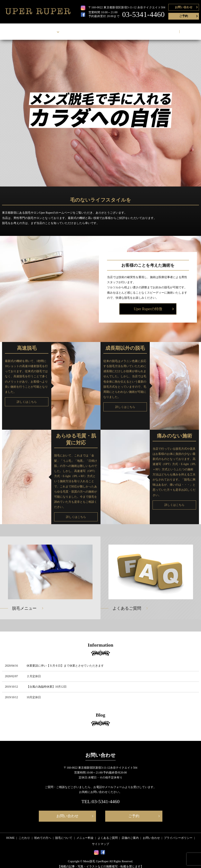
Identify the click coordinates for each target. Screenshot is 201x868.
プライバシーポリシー (178, 834)
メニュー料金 (99, 29)
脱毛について (76, 29)
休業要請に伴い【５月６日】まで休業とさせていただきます (65, 662)
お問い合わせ (184, 7)
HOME (21, 29)
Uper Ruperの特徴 (148, 305)
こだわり (24, 834)
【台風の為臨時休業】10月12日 (47, 683)
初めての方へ (43, 834)
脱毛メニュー (24, 604)
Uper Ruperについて (46, 29)
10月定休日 (34, 693)
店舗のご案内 (147, 29)
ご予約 (184, 16)
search (186, 30)
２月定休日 (34, 672)
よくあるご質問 (123, 29)
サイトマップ (100, 840)
